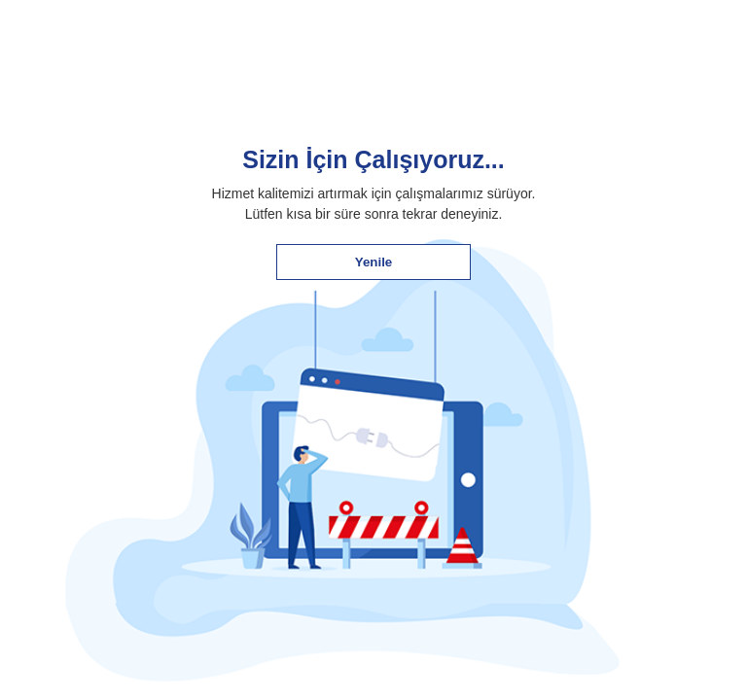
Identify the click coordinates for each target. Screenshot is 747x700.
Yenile (374, 262)
